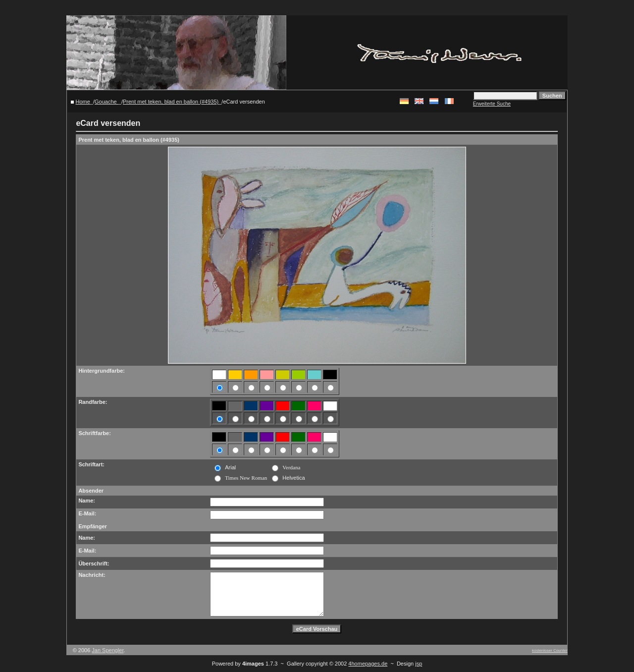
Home (83, 102)
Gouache (106, 102)
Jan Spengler (107, 650)
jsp (419, 664)
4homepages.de (368, 664)
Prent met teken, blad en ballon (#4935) (171, 102)
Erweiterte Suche (492, 104)
